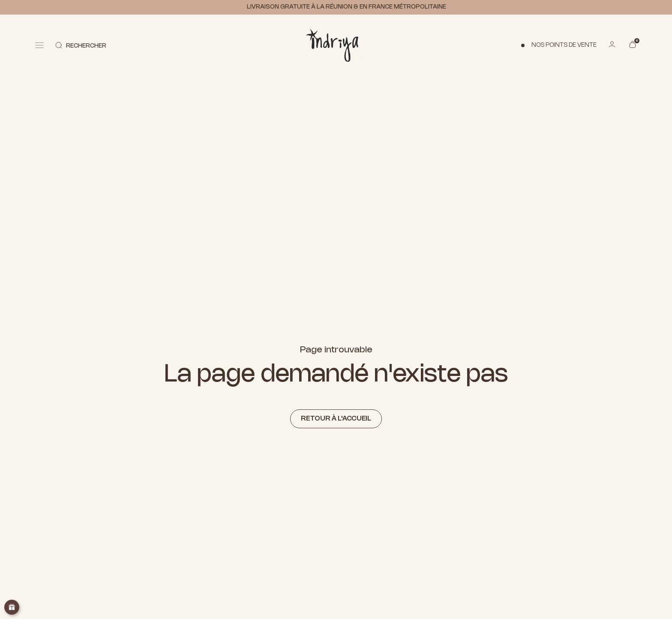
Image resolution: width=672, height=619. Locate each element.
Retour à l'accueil (336, 419)
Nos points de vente (564, 45)
